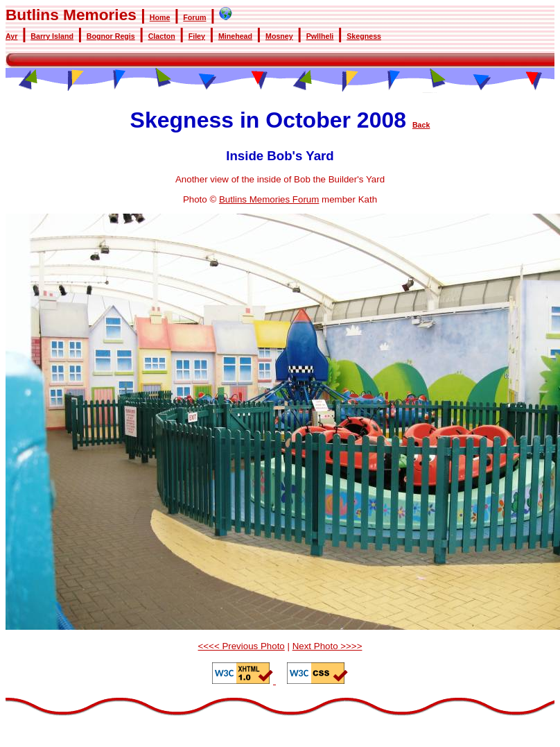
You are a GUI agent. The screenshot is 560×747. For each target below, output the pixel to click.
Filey (197, 36)
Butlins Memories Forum (269, 199)
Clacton (162, 36)
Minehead (235, 36)
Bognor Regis (111, 36)
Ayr (11, 36)
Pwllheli (320, 36)
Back (421, 125)
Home (160, 17)
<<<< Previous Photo (242, 646)
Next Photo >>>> (327, 646)
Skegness (364, 36)
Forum (194, 17)
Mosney (279, 36)
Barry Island (52, 36)
